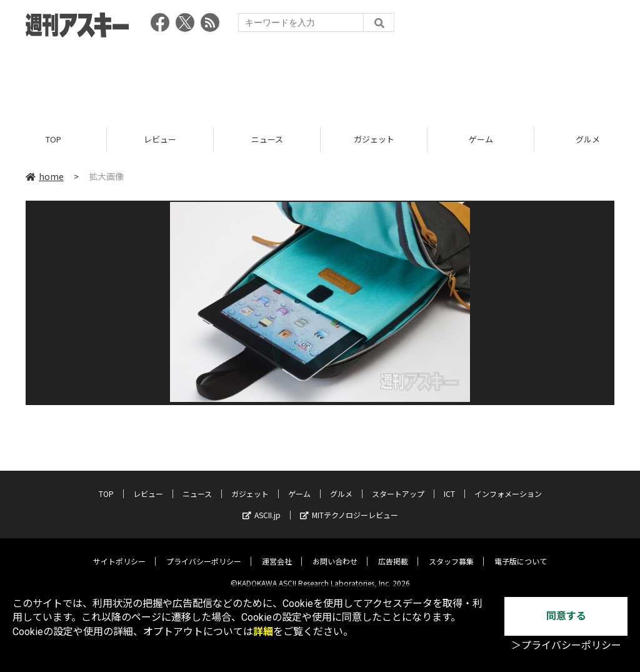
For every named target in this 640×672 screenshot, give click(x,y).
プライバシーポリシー (204, 552)
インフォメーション (508, 484)
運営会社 (277, 552)
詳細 (263, 632)
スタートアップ (398, 484)
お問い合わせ (335, 552)
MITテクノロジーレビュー (349, 505)
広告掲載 (393, 552)
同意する (566, 616)
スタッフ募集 (451, 552)
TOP (53, 139)
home (45, 176)
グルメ (341, 484)
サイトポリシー (119, 552)
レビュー (160, 139)
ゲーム (481, 139)
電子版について (521, 552)
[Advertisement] (320, 78)
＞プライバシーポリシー (566, 645)
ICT (449, 484)
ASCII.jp (262, 505)
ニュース (267, 139)
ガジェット (374, 139)
